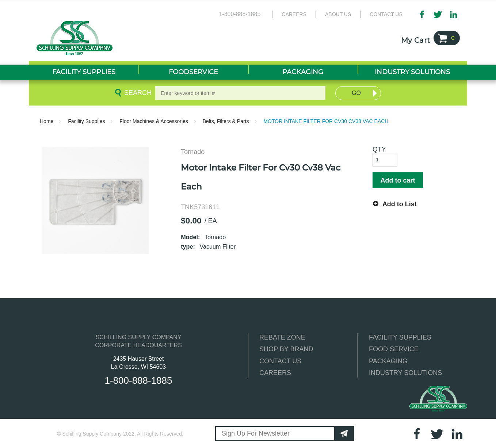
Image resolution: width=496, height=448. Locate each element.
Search (137, 93)
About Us (338, 14)
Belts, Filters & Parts (226, 121)
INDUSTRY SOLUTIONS (405, 373)
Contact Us (386, 14)
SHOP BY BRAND (286, 349)
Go (356, 93)
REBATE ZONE (282, 337)
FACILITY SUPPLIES (400, 337)
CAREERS (275, 373)
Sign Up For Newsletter (256, 433)
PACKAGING (388, 361)
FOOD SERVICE (394, 349)
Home (47, 121)
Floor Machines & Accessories (154, 121)
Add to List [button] (400, 204)
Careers (294, 14)
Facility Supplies (86, 121)
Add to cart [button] (398, 180)
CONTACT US (280, 361)
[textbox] (240, 93)
